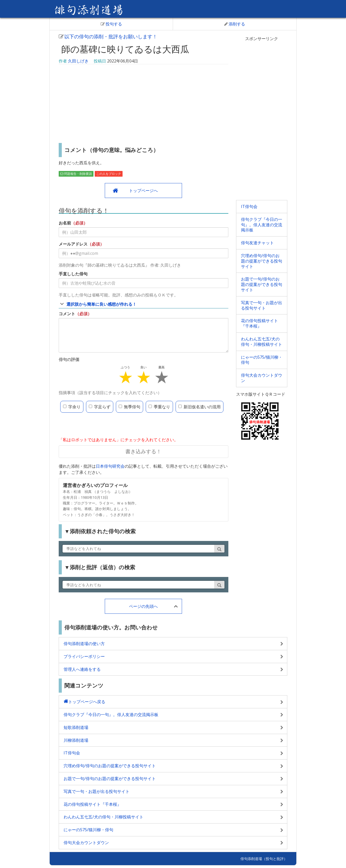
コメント (67, 314)
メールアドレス (73, 244)
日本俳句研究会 (110, 466)
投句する (111, 24)
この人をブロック (109, 174)
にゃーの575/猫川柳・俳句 (262, 360)
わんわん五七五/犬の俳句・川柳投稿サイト (262, 342)
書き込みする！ (143, 451)
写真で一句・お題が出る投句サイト (262, 305)
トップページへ (143, 191)
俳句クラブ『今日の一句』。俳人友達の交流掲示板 (262, 225)
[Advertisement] (144, 104)
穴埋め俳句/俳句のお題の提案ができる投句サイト (262, 261)
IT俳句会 (249, 206)
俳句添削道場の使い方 (84, 644)
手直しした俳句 (73, 274)
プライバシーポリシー (84, 656)
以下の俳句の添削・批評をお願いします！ (108, 36)
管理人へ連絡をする (82, 669)
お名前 (65, 223)
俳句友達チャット (257, 243)
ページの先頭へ (143, 606)
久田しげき (78, 61)
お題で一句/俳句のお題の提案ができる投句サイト (262, 284)
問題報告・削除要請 (76, 174)
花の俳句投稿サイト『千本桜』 (259, 323)
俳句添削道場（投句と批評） (264, 859)
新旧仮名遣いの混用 (200, 407)
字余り (72, 407)
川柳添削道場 (76, 740)
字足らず (100, 407)
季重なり (159, 407)
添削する (235, 24)
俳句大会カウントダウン (262, 378)
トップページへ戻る (87, 702)
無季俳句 (129, 407)
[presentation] (98, 425)
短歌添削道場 (76, 727)
